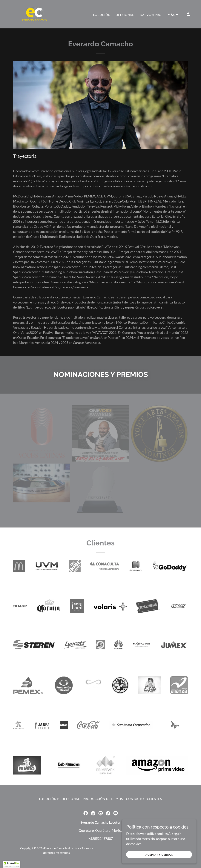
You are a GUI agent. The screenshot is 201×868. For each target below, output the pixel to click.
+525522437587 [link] (101, 838)
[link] (35, 14)
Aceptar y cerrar (159, 855)
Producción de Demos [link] (103, 799)
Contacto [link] (135, 799)
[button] (173, 15)
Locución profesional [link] (113, 15)
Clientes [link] (154, 799)
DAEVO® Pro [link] (151, 15)
